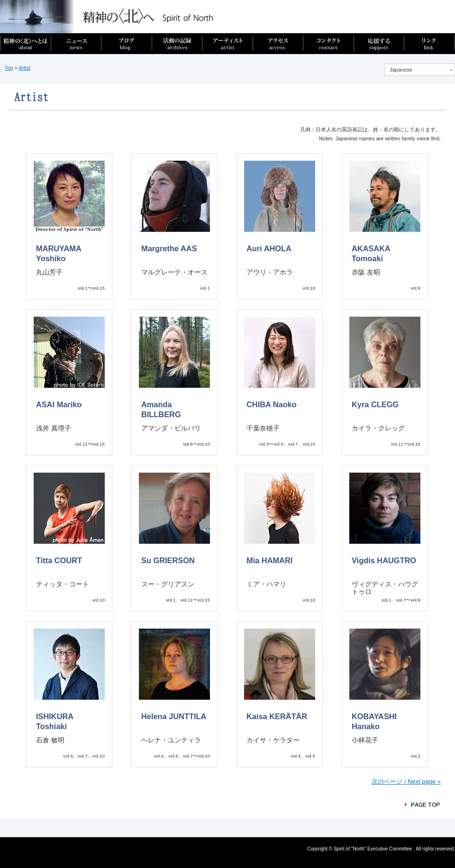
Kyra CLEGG (375, 404)
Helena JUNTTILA (174, 716)
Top (9, 68)
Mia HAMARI (269, 560)
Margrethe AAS (169, 248)
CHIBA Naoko (272, 404)
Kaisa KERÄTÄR (277, 716)
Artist (24, 68)
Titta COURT (59, 560)
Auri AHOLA (269, 248)
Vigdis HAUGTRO (384, 560)
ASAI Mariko (59, 404)
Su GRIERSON (168, 560)
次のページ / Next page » (406, 781)
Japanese (401, 70)
